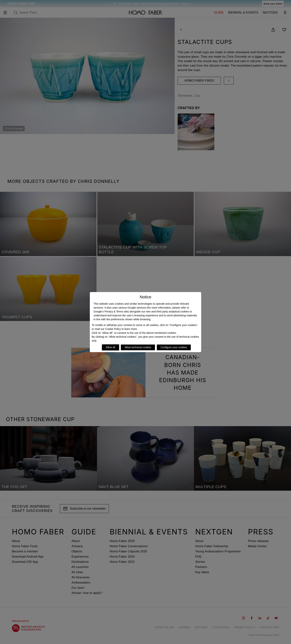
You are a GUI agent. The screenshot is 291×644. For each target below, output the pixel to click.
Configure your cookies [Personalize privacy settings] (174, 347)
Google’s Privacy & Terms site (111, 312)
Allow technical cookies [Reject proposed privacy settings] (138, 347)
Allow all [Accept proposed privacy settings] (111, 347)
